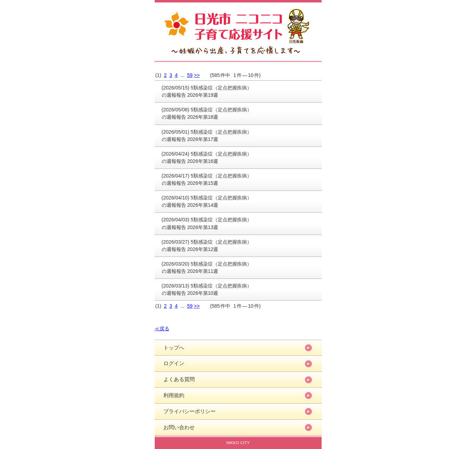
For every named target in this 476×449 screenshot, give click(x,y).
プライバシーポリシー (189, 411)
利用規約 (174, 395)
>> (197, 75)
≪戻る (162, 329)
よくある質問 (179, 379)
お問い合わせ (179, 427)
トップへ (174, 348)
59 (190, 75)
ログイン (174, 363)
